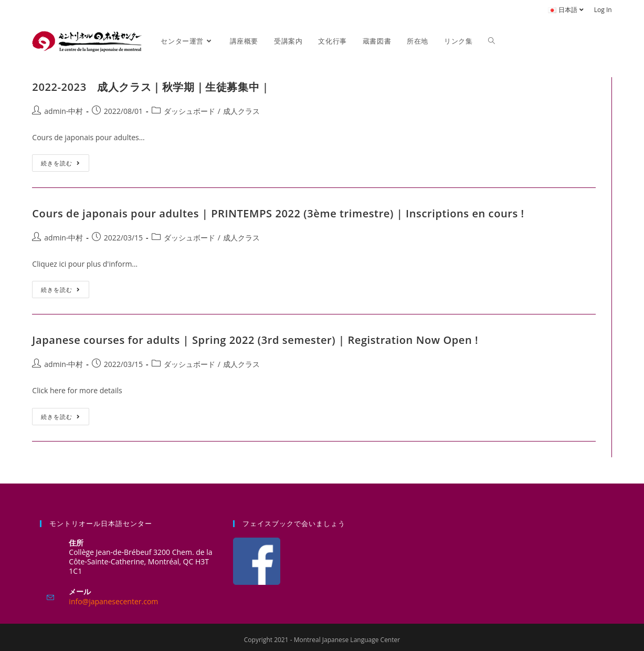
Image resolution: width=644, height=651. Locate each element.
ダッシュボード (189, 111)
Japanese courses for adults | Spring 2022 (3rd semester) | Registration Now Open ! (255, 340)
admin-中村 (64, 111)
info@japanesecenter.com (113, 601)
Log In (603, 10)
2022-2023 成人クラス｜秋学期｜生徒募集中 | (150, 87)
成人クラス (241, 111)
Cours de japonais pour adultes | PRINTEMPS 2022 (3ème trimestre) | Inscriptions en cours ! (278, 213)
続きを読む (65, 161)
